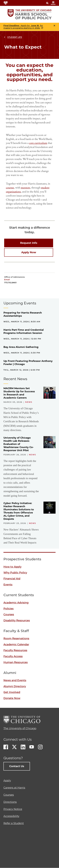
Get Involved (12, 692)
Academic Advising (16, 603)
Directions (10, 802)
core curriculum (38, 143)
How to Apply (12, 567)
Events (8, 585)
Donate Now (12, 698)
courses (10, 187)
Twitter (14, 747)
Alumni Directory (15, 686)
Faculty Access (13, 656)
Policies (8, 609)
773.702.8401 (10, 283)
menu (53, 3)
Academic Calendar (16, 644)
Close (54, 26)
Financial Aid (12, 579)
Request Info (29, 243)
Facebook (6, 747)
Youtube (32, 747)
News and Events (15, 680)
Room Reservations (16, 638)
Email (7, 280)
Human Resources (16, 662)
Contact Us (17, 766)
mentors (25, 187)
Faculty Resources (15, 650)
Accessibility (11, 816)
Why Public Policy (15, 573)
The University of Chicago (20, 728)
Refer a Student (14, 823)
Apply (7, 781)
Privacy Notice (13, 809)
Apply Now (29, 252)
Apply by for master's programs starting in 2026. (23, 27)
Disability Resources (17, 620)
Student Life (15, 37)
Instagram (40, 747)
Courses (9, 614)
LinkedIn (23, 747)
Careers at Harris (14, 788)
